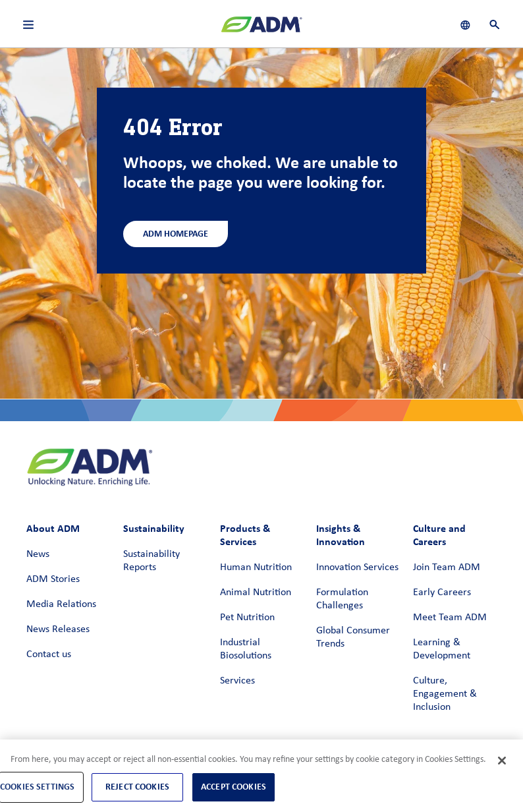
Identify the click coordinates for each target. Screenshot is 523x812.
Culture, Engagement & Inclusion (445, 694)
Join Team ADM (447, 567)
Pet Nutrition (247, 618)
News (38, 554)
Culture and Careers (439, 535)
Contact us (49, 654)
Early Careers (442, 593)
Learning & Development (442, 649)
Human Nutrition (256, 567)
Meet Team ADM (450, 618)
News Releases (58, 629)
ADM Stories (53, 579)
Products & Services (245, 535)
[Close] (502, 761)
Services (237, 681)
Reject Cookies (137, 787)
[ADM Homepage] (261, 30)
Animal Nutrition (256, 593)
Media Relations (61, 604)
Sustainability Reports (151, 561)
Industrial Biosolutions (246, 649)
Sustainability (154, 528)
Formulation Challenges (342, 599)
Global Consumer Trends (353, 637)
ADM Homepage (176, 234)
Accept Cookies (234, 787)
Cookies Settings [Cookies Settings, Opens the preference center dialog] (37, 787)
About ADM (53, 528)
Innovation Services (357, 567)
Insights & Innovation (341, 535)
